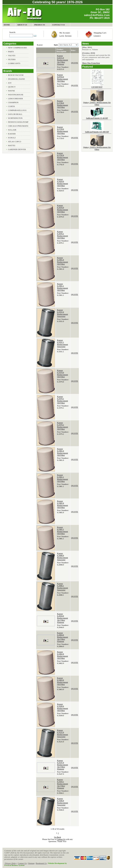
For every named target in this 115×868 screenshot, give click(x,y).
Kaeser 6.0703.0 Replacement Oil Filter (62, 78)
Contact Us (59, 25)
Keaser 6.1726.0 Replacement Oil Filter (62, 104)
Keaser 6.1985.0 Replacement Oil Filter (62, 504)
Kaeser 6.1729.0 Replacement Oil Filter (62, 130)
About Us (22, 25)
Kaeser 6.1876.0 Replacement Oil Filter (62, 209)
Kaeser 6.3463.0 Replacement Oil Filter (62, 681)
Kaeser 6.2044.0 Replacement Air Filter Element (62, 618)
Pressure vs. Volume (90, 49)
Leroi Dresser (15, 98)
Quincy (12, 87)
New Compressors (17, 48)
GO (35, 36)
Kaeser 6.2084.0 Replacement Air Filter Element (62, 637)
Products (40, 25)
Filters (12, 59)
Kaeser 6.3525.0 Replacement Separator (62, 733)
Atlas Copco (15, 142)
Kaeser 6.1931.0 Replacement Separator (62, 313)
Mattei (12, 145)
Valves (12, 55)
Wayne (11, 91)
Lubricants (14, 63)
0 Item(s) (97, 36)
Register (68, 36)
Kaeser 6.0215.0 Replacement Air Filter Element (62, 60)
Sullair (12, 130)
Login (62, 36)
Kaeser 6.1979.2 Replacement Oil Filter (62, 426)
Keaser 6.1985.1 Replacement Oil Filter (62, 530)
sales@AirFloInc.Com (97, 15)
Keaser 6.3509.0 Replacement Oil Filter (62, 707)
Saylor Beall (15, 114)
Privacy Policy (11, 863)
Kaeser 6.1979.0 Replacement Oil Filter (62, 374)
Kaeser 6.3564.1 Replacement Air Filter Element (62, 784)
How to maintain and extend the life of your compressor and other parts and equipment (96, 57)
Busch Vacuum (16, 75)
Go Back (57, 837)
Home (7, 25)
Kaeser (12, 134)
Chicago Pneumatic (18, 126)
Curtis (11, 106)
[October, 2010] (89, 53)
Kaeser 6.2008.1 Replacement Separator (62, 587)
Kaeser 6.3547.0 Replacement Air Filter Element (62, 765)
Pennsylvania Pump (18, 122)
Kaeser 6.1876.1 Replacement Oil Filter (62, 235)
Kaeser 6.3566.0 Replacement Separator (62, 802)
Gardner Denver (17, 149)
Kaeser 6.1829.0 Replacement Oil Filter (62, 182)
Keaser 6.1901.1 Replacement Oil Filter (62, 287)
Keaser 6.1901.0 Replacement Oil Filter (62, 261)
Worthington (15, 118)
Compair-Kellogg (17, 110)
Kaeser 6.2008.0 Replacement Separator (62, 557)
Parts (11, 52)
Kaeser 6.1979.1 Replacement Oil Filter (62, 400)
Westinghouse (16, 95)
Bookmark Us (41, 863)
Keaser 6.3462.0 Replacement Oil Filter (62, 655)
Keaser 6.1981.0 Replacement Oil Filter (62, 452)
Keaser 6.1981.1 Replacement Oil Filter (62, 478)
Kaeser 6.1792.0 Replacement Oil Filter (62, 156)
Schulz (12, 138)
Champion (13, 102)
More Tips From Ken (91, 63)
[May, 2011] (87, 47)
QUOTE (75, 63)
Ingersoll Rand (16, 79)
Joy (10, 83)
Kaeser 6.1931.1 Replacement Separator (62, 343)
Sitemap (31, 863)
